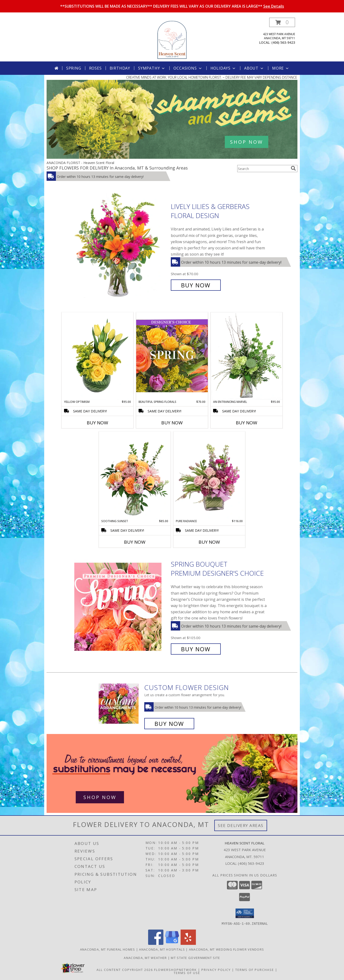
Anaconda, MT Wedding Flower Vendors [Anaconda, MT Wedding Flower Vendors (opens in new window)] (227, 949)
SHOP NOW (247, 142)
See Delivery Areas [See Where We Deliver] (241, 825)
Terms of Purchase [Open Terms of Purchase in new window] (255, 969)
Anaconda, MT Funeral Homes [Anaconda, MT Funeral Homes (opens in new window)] (108, 949)
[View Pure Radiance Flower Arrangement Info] (209, 475)
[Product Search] (263, 169)
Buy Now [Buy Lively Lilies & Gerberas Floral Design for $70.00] (196, 285)
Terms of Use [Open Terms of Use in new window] (187, 973)
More (281, 68)
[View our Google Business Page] (172, 943)
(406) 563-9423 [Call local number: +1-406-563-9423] (283, 42)
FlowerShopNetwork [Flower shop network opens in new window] (175, 969)
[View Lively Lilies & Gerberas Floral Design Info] (121, 246)
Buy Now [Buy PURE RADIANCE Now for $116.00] (209, 542)
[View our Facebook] (156, 943)
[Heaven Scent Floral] (172, 40)
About (254, 68)
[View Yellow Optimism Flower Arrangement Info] (97, 356)
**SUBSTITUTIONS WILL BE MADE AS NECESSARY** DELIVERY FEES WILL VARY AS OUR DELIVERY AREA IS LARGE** (172, 6)
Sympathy (152, 68)
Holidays (223, 68)
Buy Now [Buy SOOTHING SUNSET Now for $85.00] (135, 542)
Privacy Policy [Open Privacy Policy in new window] (216, 969)
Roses (95, 68)
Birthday (120, 68)
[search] (293, 168)
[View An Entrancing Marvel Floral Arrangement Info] (247, 356)
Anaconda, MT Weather (145, 958)
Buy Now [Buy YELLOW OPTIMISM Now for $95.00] (97, 423)
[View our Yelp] (188, 943)
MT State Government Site (195, 958)
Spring (74, 68)
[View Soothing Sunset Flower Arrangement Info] (135, 475)
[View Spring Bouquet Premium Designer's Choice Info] (121, 607)
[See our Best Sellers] (172, 773)
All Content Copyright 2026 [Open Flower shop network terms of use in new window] (125, 969)
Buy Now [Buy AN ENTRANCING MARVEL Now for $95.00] (247, 423)
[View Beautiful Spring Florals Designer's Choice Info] (172, 356)
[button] (282, 22)
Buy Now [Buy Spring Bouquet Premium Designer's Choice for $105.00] (196, 649)
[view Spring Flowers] (172, 157)
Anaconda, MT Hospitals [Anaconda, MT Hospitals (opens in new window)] (162, 949)
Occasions (188, 68)
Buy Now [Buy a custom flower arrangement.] (169, 724)
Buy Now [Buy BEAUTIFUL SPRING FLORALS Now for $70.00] (172, 423)
